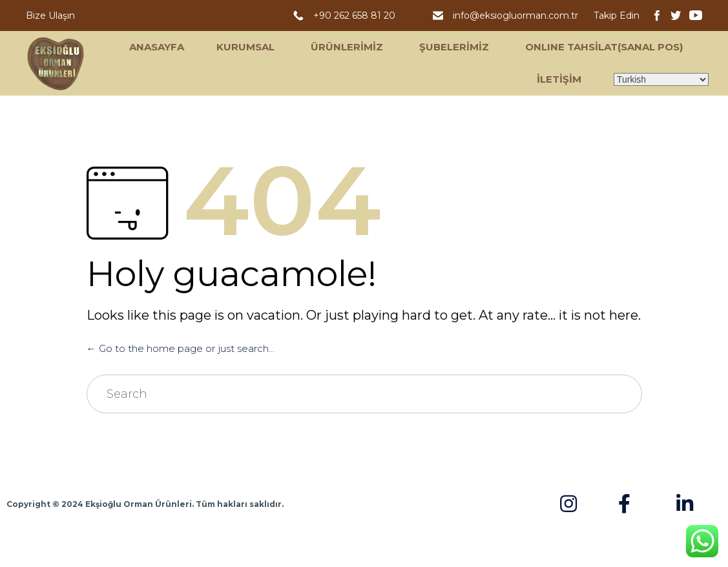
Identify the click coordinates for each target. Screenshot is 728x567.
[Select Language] (661, 79)
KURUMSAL (245, 47)
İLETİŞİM (559, 79)
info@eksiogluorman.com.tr (517, 15)
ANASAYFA (157, 47)
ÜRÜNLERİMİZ (347, 47)
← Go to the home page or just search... (181, 348)
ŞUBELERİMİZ (454, 47)
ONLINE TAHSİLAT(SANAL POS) (604, 47)
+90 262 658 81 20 (357, 15)
